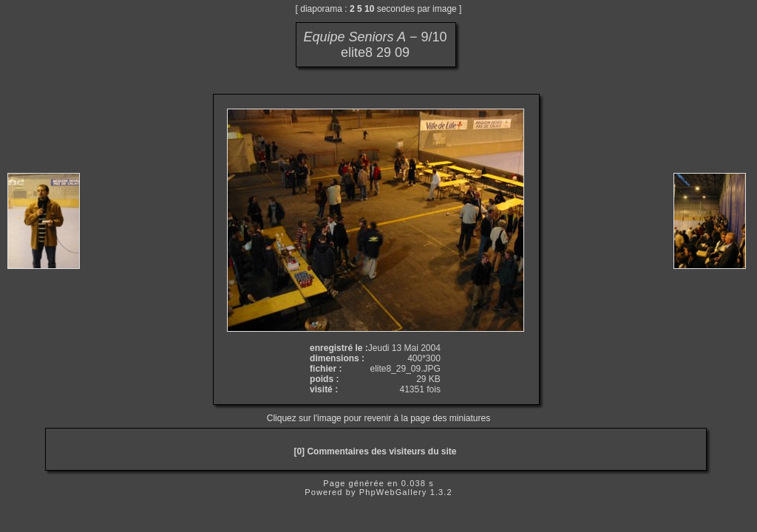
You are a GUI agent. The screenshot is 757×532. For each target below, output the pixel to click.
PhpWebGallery (393, 492)
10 (369, 9)
